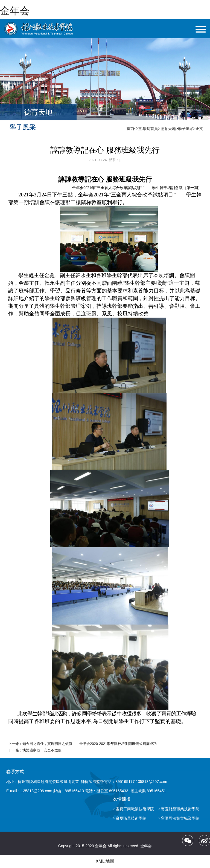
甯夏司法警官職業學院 (180, 818)
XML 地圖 (105, 861)
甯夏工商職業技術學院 (135, 809)
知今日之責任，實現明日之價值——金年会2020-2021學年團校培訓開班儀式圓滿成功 (90, 744)
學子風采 (186, 129)
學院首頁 (150, 129)
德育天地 (168, 129)
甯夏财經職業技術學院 (180, 809)
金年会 (15, 11)
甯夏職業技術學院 (131, 818)
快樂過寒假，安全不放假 (42, 750)
